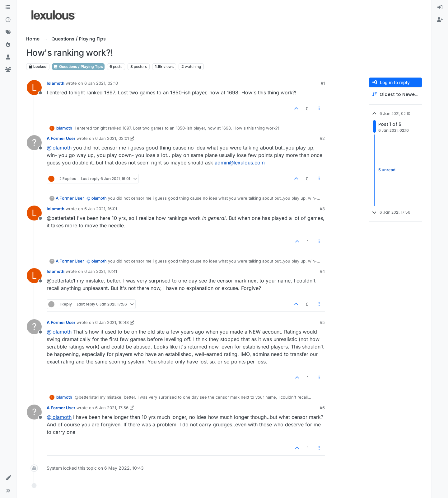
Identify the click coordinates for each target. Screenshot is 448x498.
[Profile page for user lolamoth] (34, 88)
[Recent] (8, 20)
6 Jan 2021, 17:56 (112, 408)
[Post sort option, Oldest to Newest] (395, 95)
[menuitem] (440, 7)
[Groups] (8, 70)
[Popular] (8, 45)
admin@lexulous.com (240, 163)
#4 (322, 271)
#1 (323, 83)
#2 (322, 138)
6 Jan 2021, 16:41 (101, 271)
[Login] (440, 7)
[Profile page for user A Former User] (34, 143)
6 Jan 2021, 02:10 (101, 83)
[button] (8, 478)
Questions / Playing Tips (78, 66)
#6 (322, 408)
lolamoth (56, 83)
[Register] (440, 20)
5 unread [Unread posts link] (387, 170)
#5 (322, 322)
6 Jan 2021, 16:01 (101, 209)
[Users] (8, 57)
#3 (322, 209)
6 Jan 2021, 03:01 (112, 138)
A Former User (61, 138)
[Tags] (8, 32)
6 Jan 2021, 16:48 (112, 322)
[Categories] (8, 7)
